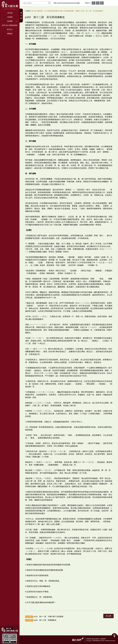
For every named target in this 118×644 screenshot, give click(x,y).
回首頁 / (29, 11)
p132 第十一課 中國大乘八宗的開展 (44, 617)
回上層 (108, 616)
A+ (102, 3)
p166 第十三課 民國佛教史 (41, 620)
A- (94, 3)
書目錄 (21, 16)
